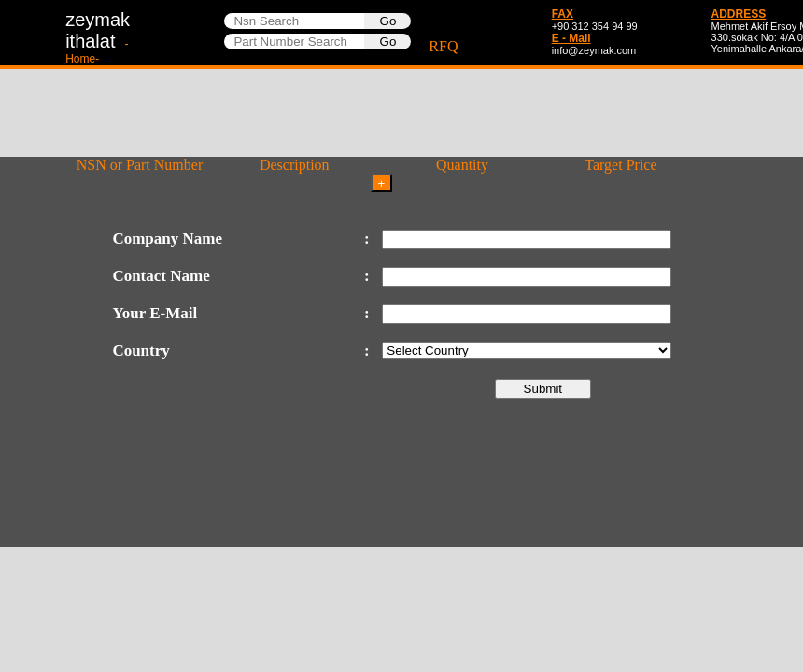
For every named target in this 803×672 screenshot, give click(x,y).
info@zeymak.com (594, 50)
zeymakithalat (98, 37)
